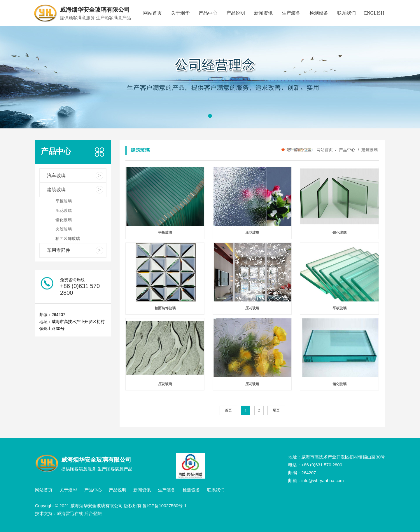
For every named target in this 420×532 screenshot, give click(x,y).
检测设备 (319, 13)
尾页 (276, 410)
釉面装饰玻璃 (165, 308)
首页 (228, 410)
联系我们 (346, 13)
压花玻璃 (252, 233)
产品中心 (208, 13)
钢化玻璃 (339, 233)
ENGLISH (374, 13)
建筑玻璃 (369, 150)
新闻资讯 (263, 13)
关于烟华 (180, 13)
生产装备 (291, 13)
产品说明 (236, 13)
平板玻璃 (165, 233)
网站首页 (153, 13)
